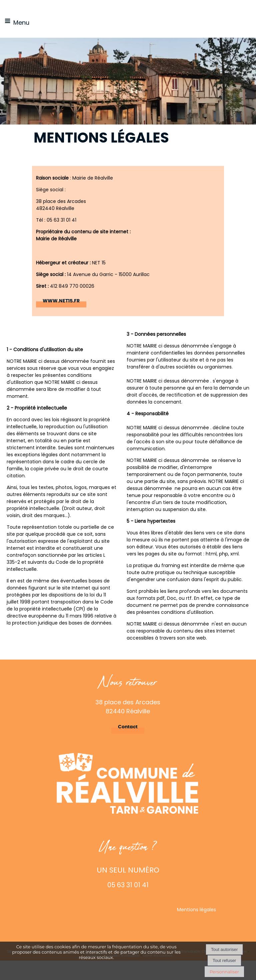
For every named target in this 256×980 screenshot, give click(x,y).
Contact (128, 727)
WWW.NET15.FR (61, 301)
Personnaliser (224, 972)
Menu (21, 23)
